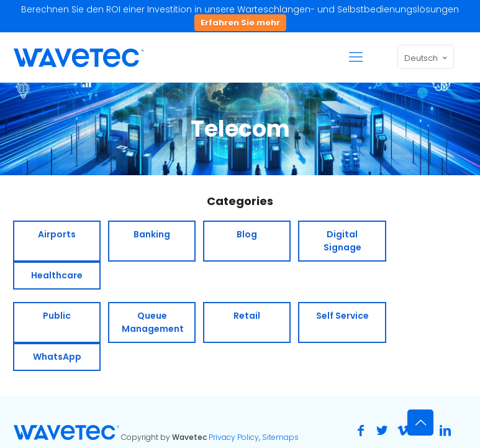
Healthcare (57, 275)
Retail (247, 316)
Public (57, 316)
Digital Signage (342, 241)
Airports (57, 234)
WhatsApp (57, 357)
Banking (152, 234)
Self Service (342, 316)
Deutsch (427, 58)
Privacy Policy (234, 437)
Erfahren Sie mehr (240, 23)
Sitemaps (280, 437)
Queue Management (153, 322)
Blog (247, 234)
